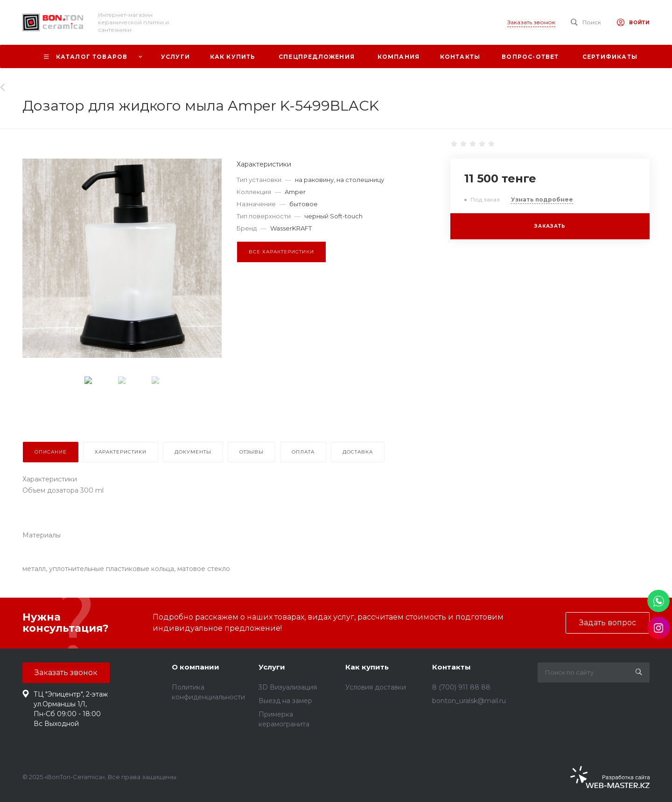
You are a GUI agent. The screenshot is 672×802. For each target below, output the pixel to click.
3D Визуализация (288, 687)
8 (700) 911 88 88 (461, 687)
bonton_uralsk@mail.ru (469, 701)
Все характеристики (281, 252)
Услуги (272, 667)
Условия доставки (376, 687)
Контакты (451, 667)
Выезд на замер (285, 701)
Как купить (367, 667)
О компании (196, 667)
